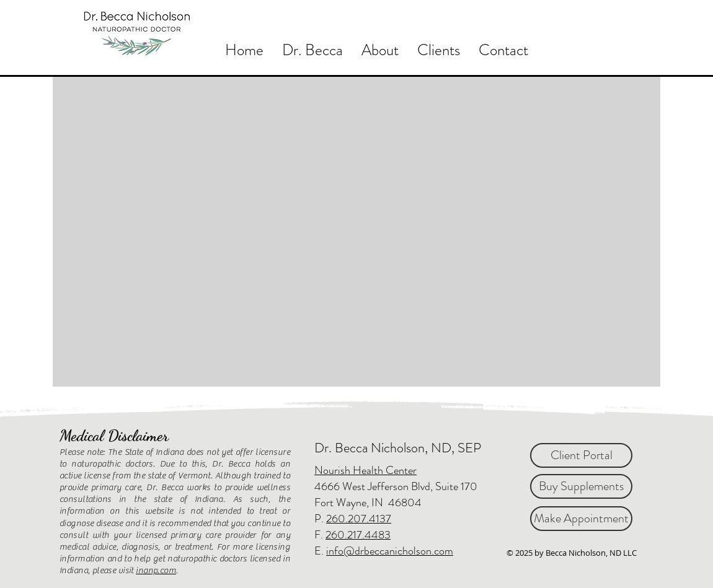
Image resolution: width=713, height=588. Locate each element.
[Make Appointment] (581, 519)
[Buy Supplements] (581, 486)
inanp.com (156, 571)
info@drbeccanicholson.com (390, 551)
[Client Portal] (581, 455)
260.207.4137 (359, 519)
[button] (380, 49)
